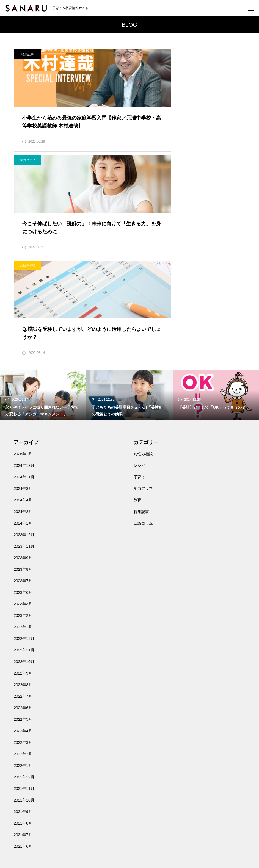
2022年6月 (23, 613)
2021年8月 (23, 728)
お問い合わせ (25, 813)
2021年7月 (23, 740)
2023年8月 (23, 474)
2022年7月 (23, 601)
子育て (139, 382)
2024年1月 (23, 428)
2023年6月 (23, 497)
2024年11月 (24, 382)
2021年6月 (23, 751)
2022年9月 (23, 578)
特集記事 (27, 54)
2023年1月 (23, 532)
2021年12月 (24, 682)
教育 (137, 405)
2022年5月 (23, 624)
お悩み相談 (28, 164)
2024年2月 (23, 417)
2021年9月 (23, 717)
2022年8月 (23, 590)
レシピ (139, 370)
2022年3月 (23, 647)
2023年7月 (23, 486)
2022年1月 (23, 670)
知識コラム (143, 428)
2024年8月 (23, 393)
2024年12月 (24, 370)
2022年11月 (24, 555)
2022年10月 (24, 567)
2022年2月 (23, 659)
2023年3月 (23, 509)
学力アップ (148, 54)
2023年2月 (23, 520)
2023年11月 (24, 451)
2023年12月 (24, 440)
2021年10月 (24, 705)
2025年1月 (23, 359)
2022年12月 (24, 543)
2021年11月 (24, 694)
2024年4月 (23, 405)
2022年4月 (23, 636)
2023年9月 (23, 463)
